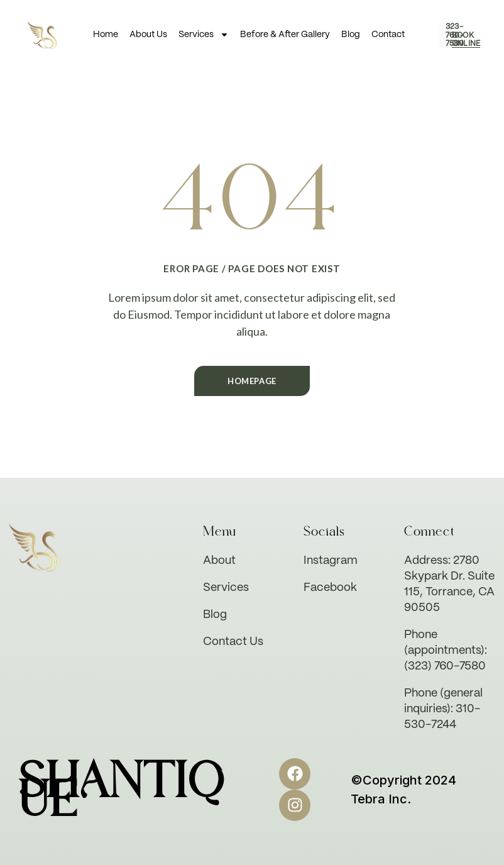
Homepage (252, 381)
